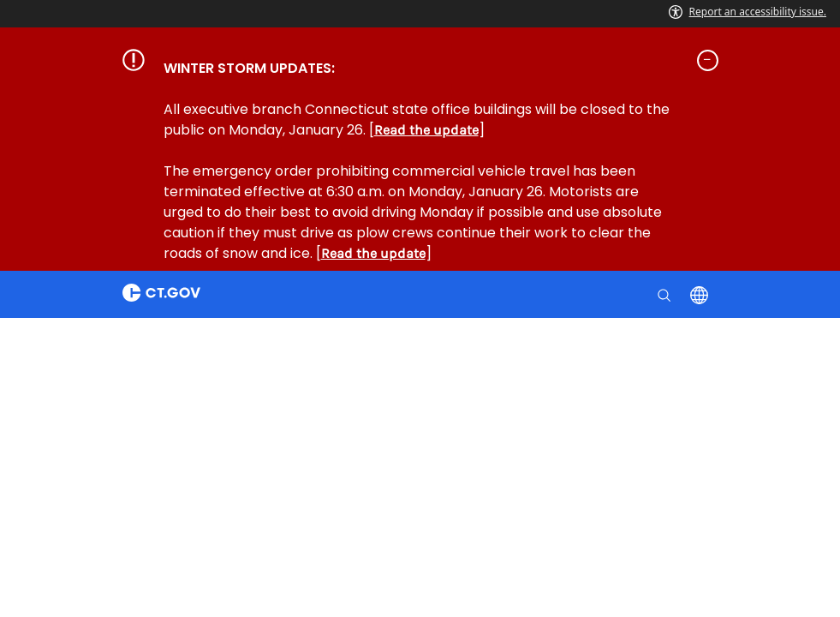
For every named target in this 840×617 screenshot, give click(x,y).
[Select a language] (701, 294)
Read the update (426, 130)
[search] (666, 294)
